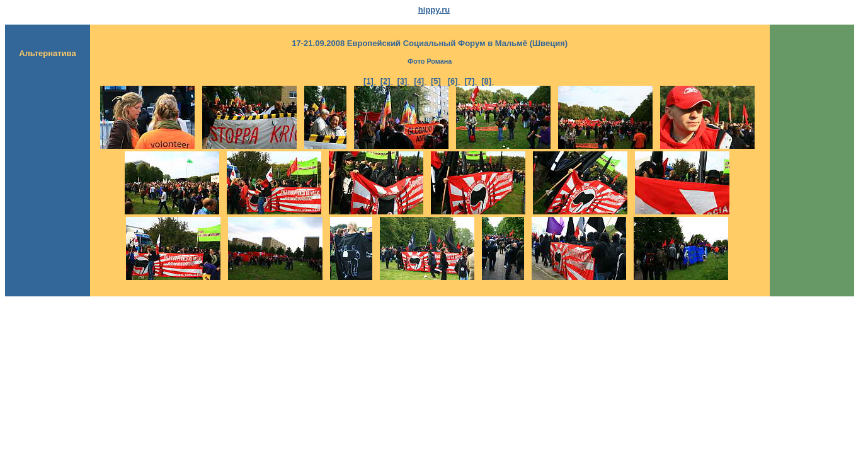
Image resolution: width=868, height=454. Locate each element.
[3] (404, 81)
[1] (370, 81)
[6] (454, 81)
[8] (488, 81)
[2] (387, 81)
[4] (420, 81)
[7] (471, 81)
